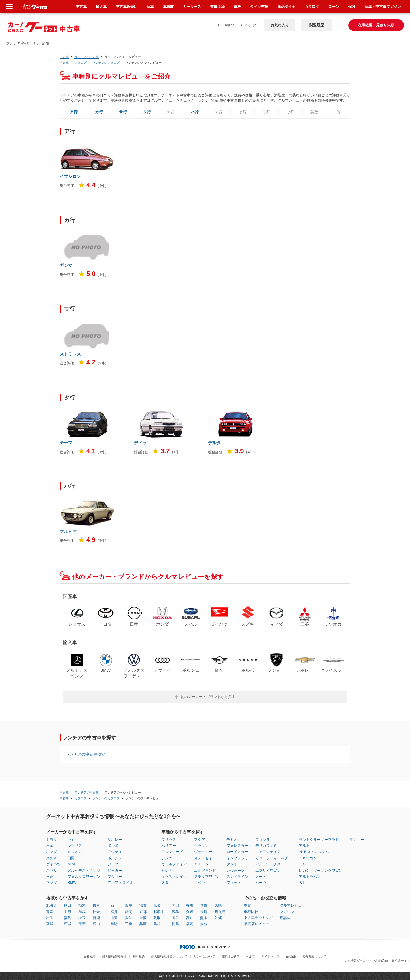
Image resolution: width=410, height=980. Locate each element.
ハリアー (169, 846)
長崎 (204, 912)
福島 (68, 918)
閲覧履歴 (317, 25)
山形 (68, 912)
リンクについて (204, 957)
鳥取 (157, 918)
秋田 (68, 905)
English (228, 25)
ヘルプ (251, 25)
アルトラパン (310, 877)
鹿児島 (220, 912)
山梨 (114, 918)
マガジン (287, 912)
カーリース (192, 7)
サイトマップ (270, 957)
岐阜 (129, 905)
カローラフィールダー (273, 858)
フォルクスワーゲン (84, 877)
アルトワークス (268, 864)
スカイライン (237, 877)
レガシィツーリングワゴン (321, 871)
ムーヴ (261, 883)
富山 (96, 924)
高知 (190, 918)
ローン (334, 7)
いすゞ (73, 840)
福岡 (190, 924)
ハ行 (195, 112)
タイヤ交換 (259, 7)
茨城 (68, 924)
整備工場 (217, 7)
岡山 (175, 905)
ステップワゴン (207, 877)
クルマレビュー (293, 905)
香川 (190, 905)
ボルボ (113, 846)
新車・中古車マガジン (383, 7)
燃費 (247, 905)
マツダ (51, 883)
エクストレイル (174, 877)
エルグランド (205, 871)
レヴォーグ (236, 871)
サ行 (123, 112)
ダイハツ (53, 864)
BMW (72, 883)
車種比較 (251, 912)
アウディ (115, 852)
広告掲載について (314, 957)
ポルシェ (115, 858)
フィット (234, 883)
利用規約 (139, 957)
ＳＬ (303, 883)
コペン (200, 883)
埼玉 (82, 918)
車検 (237, 7)
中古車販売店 (127, 7)
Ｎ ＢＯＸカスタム (314, 852)
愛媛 (190, 912)
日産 (50, 846)
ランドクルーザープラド (319, 840)
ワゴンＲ (263, 840)
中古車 (64, 57)
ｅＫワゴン (308, 858)
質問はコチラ (230, 957)
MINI (71, 864)
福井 (114, 912)
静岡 (129, 912)
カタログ (312, 7)
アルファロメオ (120, 883)
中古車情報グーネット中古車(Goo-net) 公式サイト (376, 961)
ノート (261, 877)
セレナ (167, 871)
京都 (143, 912)
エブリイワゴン (268, 871)
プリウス (169, 840)
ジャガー (115, 871)
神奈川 (98, 912)
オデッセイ (203, 858)
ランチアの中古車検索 (85, 754)
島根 (157, 924)
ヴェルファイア (174, 864)
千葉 (82, 924)
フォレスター (237, 846)
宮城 (50, 924)
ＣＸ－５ (201, 864)
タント (232, 864)
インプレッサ (237, 858)
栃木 (82, 905)
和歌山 (159, 912)
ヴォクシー (203, 852)
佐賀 (204, 905)
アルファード (172, 852)
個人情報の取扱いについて (169, 957)
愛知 (129, 918)
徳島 (175, 924)
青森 (50, 912)
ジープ (113, 864)
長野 (114, 924)
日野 (71, 858)
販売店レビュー (256, 924)
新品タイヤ (286, 7)
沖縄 (218, 918)
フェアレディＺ (268, 852)
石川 (114, 905)
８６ (165, 883)
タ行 (147, 112)
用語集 (285, 918)
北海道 (51, 905)
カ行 (99, 112)
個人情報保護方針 (114, 957)
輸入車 (101, 7)
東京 (96, 905)
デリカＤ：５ (266, 846)
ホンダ (51, 852)
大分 (204, 924)
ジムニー (169, 858)
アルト (304, 846)
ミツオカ (75, 852)
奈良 (157, 905)
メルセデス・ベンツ (84, 871)
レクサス (75, 846)
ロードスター (237, 852)
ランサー (357, 840)
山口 (175, 918)
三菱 (50, 877)
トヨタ (51, 840)
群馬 (82, 912)
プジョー (115, 877)
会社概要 (90, 957)
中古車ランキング (258, 918)
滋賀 (143, 905)
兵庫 (143, 924)
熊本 (204, 918)
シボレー (115, 840)
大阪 (143, 918)
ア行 (74, 112)
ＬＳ (303, 864)
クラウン (201, 846)
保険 (352, 7)
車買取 (168, 7)
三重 (129, 924)
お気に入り (280, 25)
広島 (175, 912)
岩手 (50, 918)
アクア (200, 840)
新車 (150, 7)
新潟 (96, 918)
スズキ (51, 858)
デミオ (232, 840)
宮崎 (218, 905)
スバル (51, 871)
